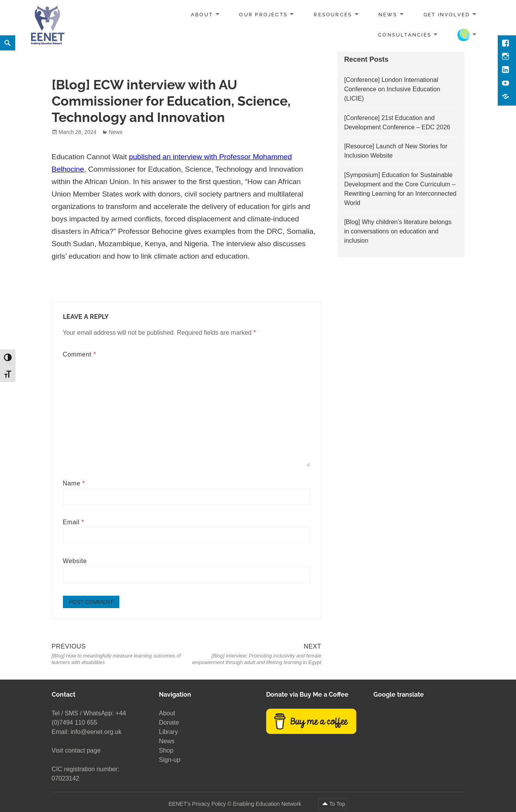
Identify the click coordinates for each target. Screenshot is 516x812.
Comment (80, 354)
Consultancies (405, 34)
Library (168, 732)
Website (75, 561)
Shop (166, 750)
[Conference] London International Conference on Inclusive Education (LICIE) (392, 89)
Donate (169, 722)
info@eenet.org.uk (96, 732)
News (388, 15)
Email (74, 522)
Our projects (263, 15)
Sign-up (170, 760)
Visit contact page (76, 750)
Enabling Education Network (268, 804)
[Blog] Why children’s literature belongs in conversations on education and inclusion (398, 231)
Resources (333, 15)
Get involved (447, 15)
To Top (337, 804)
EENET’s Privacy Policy (197, 804)
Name (74, 483)
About (202, 15)
